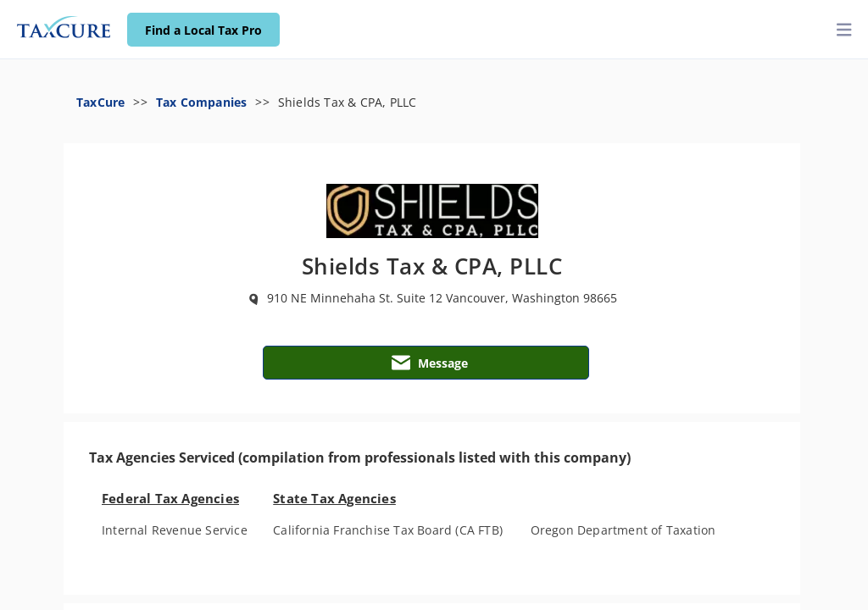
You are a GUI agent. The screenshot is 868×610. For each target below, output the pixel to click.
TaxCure (100, 102)
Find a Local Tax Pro (203, 30)
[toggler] (844, 30)
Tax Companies (202, 102)
